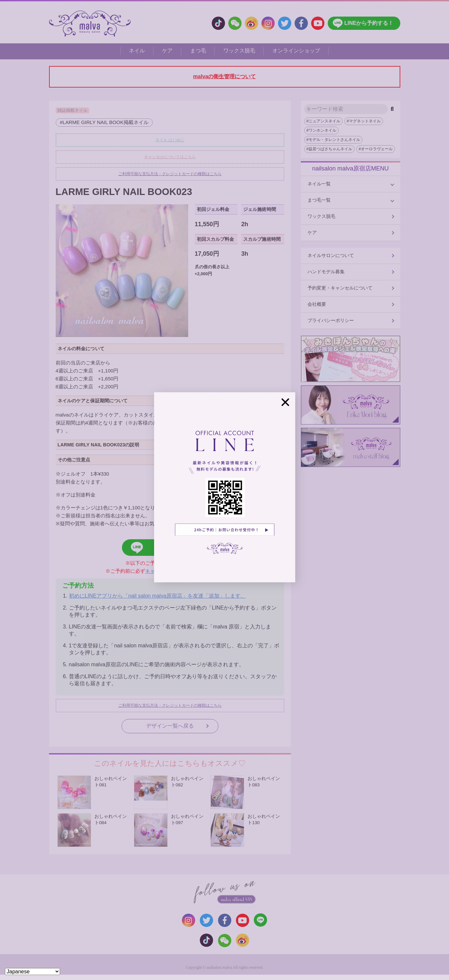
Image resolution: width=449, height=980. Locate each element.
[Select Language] (32, 972)
